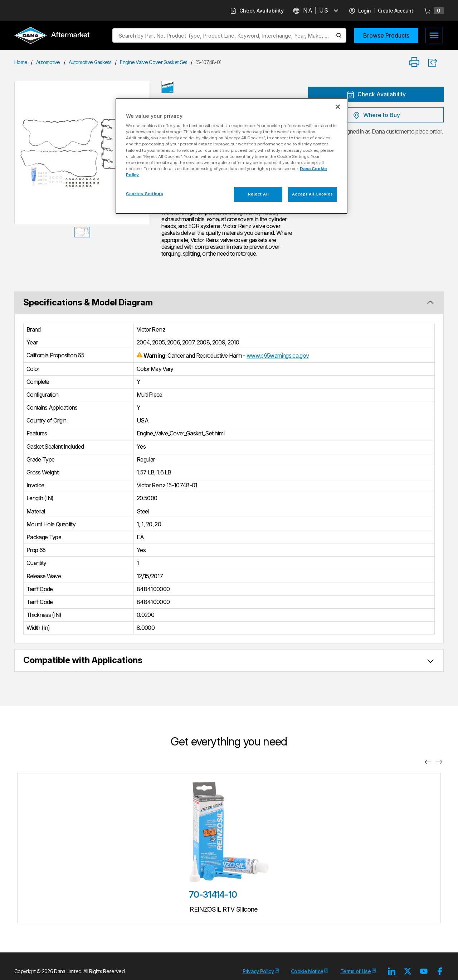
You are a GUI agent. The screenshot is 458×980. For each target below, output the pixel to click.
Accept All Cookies (313, 194)
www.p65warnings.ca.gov (278, 356)
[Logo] (52, 36)
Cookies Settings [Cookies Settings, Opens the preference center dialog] (145, 194)
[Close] (338, 107)
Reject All (259, 194)
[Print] (414, 62)
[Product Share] (435, 63)
